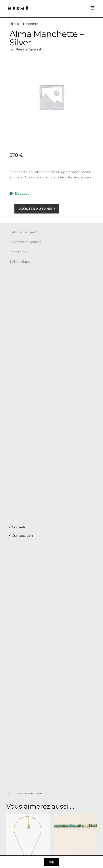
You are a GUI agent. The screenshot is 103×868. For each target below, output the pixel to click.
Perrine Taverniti (29, 49)
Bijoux (15, 24)
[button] (51, 527)
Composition (22, 536)
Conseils (19, 527)
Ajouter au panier (37, 209)
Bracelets (30, 24)
